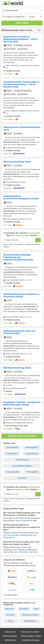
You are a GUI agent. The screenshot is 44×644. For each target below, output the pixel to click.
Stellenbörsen (10, 640)
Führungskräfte (12, 472)
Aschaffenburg (30, 621)
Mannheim (14, 552)
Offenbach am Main (30, 615)
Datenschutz (10, 632)
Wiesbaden (24, 552)
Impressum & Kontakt (30, 632)
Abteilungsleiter (32, 447)
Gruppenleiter (12, 454)
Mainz (35, 552)
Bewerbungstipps (10, 636)
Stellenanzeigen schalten (31, 636)
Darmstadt (10, 615)
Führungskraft (32, 472)
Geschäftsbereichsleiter (22, 466)
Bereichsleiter (12, 30)
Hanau (11, 621)
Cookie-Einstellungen (30, 640)
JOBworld (23, 518)
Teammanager (12, 447)
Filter (39, 30)
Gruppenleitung (31, 454)
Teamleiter (22, 478)
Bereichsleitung (22, 460)
